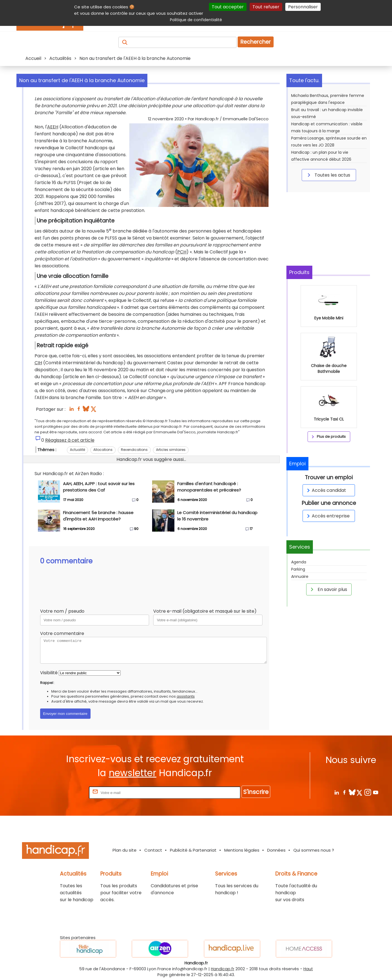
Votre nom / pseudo (62, 611)
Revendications (134, 450)
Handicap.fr (223, 969)
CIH (38, 363)
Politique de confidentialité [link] (196, 20)
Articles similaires (171, 450)
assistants (186, 696)
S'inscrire (256, 792)
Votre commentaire (62, 633)
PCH (182, 252)
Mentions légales (242, 850)
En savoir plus (328, 589)
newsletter (132, 773)
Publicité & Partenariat (193, 850)
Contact (153, 850)
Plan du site (125, 850)
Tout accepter (228, 7)
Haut (308, 969)
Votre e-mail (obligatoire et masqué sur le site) (205, 611)
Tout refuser (266, 7)
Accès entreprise (327, 516)
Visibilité (49, 673)
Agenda (299, 562)
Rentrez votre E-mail (65, 792)
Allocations (103, 450)
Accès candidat (326, 490)
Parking (298, 569)
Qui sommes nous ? (314, 850)
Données (276, 850)
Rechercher (256, 42)
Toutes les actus (328, 175)
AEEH (53, 127)
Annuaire (300, 576)
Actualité (77, 450)
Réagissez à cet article (70, 440)
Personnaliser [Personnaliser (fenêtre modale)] (303, 7)
